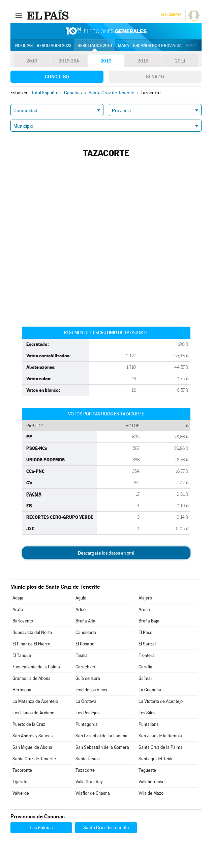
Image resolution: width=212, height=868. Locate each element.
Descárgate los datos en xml (106, 553)
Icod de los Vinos (91, 690)
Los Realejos (87, 713)
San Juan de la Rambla (160, 736)
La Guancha (150, 690)
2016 (106, 61)
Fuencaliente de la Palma (36, 667)
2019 (32, 61)
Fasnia (82, 655)
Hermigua (22, 690)
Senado (155, 77)
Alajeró (145, 598)
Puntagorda (87, 724)
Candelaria (86, 632)
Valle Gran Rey (89, 782)
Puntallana (149, 724)
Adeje (18, 598)
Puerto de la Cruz (29, 724)
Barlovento (23, 621)
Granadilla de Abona (32, 678)
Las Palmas (41, 827)
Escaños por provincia (157, 46)
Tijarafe (20, 782)
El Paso (145, 632)
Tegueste (147, 770)
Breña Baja (149, 621)
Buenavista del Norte (32, 632)
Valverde (21, 793)
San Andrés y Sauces (33, 736)
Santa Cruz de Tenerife (34, 759)
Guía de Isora (88, 678)
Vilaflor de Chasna (93, 793)
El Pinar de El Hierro (31, 644)
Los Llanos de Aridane (33, 713)
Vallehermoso (152, 782)
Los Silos (147, 713)
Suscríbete (171, 15)
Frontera (147, 655)
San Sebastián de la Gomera (102, 747)
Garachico (85, 667)
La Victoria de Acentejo (161, 701)
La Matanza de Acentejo (35, 701)
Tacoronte (22, 770)
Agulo (81, 598)
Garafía (145, 667)
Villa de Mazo (151, 793)
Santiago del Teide (156, 759)
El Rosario (85, 644)
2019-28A (69, 61)
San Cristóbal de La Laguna (101, 736)
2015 (143, 61)
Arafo (18, 609)
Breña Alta (85, 621)
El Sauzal (147, 644)
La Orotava (86, 701)
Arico (81, 609)
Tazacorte (85, 770)
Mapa (124, 46)
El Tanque (22, 655)
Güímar (145, 678)
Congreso (57, 77)
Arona (144, 609)
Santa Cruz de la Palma (161, 747)
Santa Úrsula (88, 759)
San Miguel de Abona (32, 747)
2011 (180, 61)
